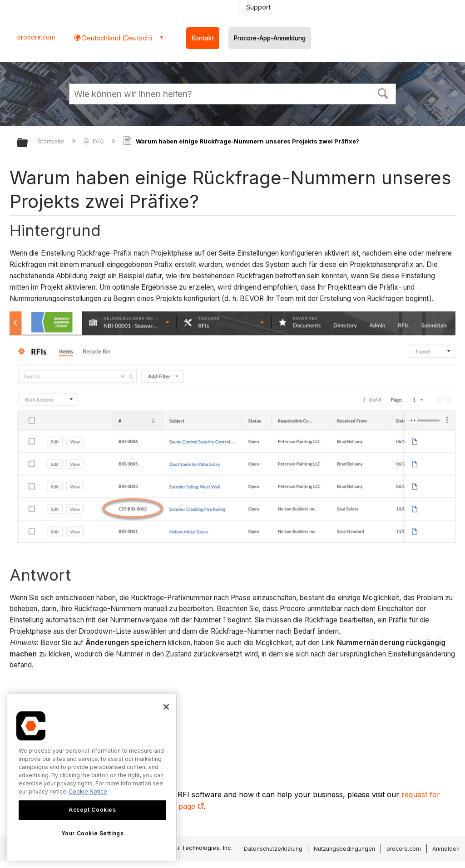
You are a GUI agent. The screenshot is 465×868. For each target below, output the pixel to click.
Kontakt (203, 38)
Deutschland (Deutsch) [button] (116, 38)
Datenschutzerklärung (273, 849)
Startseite (52, 141)
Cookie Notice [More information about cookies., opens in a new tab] (88, 792)
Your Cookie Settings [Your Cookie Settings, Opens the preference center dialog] (93, 833)
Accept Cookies (92, 810)
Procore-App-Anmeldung (270, 38)
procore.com (36, 37)
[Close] (166, 707)
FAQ (95, 141)
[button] (383, 93)
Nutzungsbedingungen (344, 849)
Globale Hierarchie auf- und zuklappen (28, 143)
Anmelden (446, 849)
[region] (92, 777)
